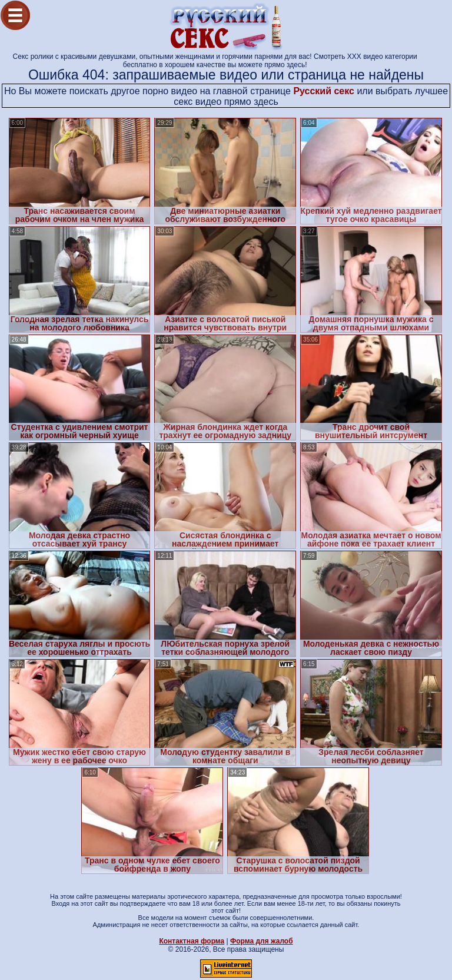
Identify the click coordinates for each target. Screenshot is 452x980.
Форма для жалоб (262, 941)
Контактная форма (192, 941)
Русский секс (324, 91)
